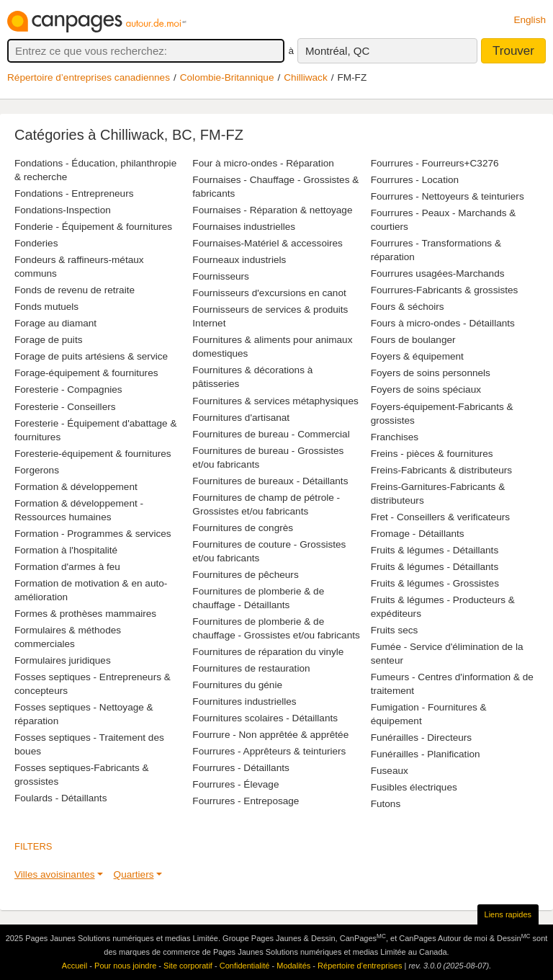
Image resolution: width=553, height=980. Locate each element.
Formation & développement (76, 487)
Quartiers (134, 874)
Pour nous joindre (125, 966)
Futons (386, 804)
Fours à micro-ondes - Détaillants (443, 323)
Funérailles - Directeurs (422, 738)
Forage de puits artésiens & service (91, 356)
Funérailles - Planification (426, 754)
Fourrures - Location (415, 180)
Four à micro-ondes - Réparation (263, 163)
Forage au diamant (55, 323)
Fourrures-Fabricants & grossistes (445, 290)
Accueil (75, 966)
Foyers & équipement (417, 356)
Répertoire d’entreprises (360, 966)
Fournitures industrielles (244, 701)
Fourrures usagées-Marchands (438, 273)
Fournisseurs (221, 276)
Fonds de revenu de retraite (75, 290)
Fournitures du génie (237, 685)
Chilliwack (305, 77)
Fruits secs (395, 630)
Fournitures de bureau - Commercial (271, 434)
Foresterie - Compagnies (68, 389)
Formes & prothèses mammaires (85, 614)
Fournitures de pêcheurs (245, 575)
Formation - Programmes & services (93, 534)
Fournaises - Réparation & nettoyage (272, 210)
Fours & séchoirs (408, 307)
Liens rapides (508, 914)
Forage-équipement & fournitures (86, 373)
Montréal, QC (337, 51)
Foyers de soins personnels (431, 373)
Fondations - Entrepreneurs (74, 193)
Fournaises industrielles (244, 227)
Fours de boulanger (413, 340)
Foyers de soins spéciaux (426, 389)
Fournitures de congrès (243, 528)
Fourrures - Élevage (235, 784)
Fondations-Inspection (63, 210)
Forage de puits (48, 340)
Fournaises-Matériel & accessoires (267, 243)
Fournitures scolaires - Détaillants (265, 718)
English (530, 20)
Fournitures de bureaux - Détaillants (270, 481)
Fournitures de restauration (251, 668)
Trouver (513, 51)
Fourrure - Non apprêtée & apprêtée (270, 735)
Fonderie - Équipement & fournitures (93, 227)
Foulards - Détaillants (60, 798)
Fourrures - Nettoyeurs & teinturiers (448, 196)
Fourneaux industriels (239, 260)
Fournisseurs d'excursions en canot (269, 293)
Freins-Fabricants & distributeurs (441, 470)
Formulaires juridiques (63, 660)
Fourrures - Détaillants (240, 768)
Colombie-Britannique (227, 77)
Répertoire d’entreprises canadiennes (89, 77)
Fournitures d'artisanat (241, 418)
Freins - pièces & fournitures (432, 454)
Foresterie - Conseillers (65, 407)
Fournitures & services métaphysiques (275, 401)
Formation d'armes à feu (67, 567)
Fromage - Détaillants (418, 534)
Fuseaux (390, 771)
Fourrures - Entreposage (246, 801)
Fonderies (36, 243)
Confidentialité (245, 966)
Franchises (395, 437)
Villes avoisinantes (55, 874)
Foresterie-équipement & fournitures (93, 454)
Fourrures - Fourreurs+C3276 (435, 163)
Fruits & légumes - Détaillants (435, 550)
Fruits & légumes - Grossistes (435, 583)
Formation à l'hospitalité (66, 550)
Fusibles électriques (414, 787)
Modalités (293, 966)
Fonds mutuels (46, 307)
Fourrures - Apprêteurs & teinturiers (269, 751)
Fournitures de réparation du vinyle (268, 652)
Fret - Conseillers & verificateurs (440, 517)
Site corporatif (188, 966)
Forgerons (37, 470)
